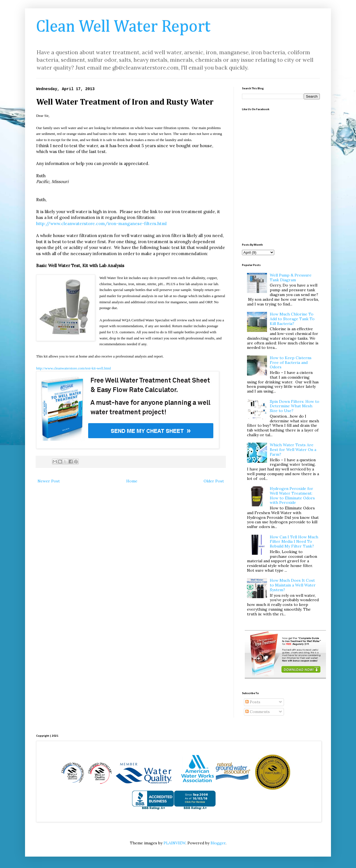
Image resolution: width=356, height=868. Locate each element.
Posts (253, 702)
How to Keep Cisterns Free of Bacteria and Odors (291, 363)
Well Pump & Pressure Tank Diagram (291, 278)
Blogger (218, 843)
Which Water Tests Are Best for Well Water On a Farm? (293, 450)
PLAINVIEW (175, 843)
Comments (258, 712)
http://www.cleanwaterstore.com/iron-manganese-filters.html (101, 224)
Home (132, 481)
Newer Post (49, 481)
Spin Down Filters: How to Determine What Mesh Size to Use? (295, 406)
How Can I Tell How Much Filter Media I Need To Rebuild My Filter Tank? (294, 542)
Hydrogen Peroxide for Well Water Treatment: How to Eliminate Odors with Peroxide (292, 495)
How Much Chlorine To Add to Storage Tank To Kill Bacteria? (292, 319)
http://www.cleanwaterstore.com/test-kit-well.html (74, 368)
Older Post (214, 481)
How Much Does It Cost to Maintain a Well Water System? (293, 585)
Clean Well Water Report (123, 27)
